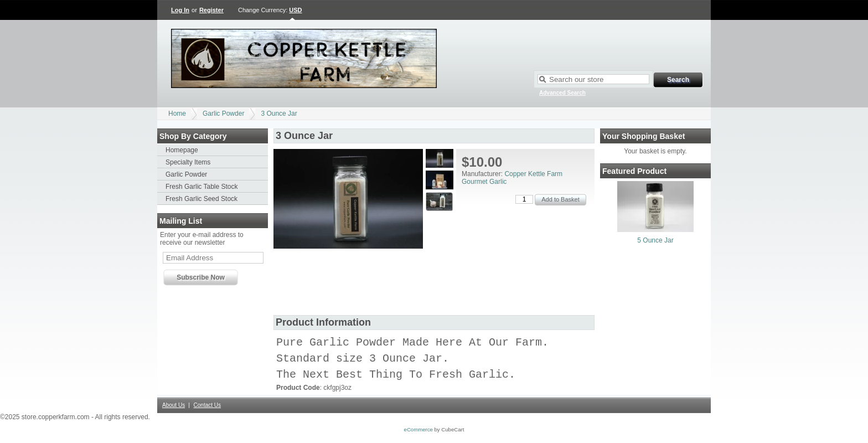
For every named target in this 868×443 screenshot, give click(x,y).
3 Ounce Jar (279, 114)
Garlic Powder (223, 114)
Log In (180, 10)
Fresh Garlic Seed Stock (201, 199)
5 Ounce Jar (655, 240)
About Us (174, 410)
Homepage (182, 150)
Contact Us (207, 410)
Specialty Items (188, 162)
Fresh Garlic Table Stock (202, 187)
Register (211, 10)
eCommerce (418, 434)
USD (295, 10)
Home (177, 114)
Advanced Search (562, 93)
